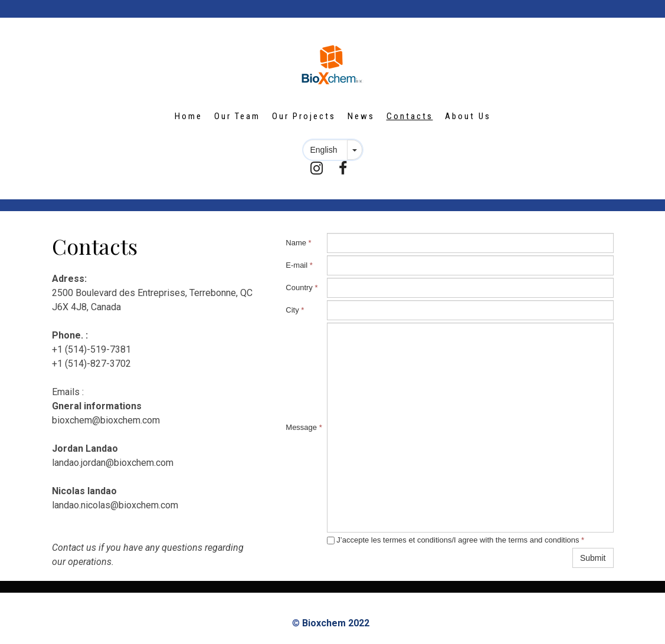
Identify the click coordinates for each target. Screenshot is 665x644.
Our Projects (304, 116)
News (361, 116)
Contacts (410, 116)
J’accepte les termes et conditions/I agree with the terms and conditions (456, 540)
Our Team (237, 116)
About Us (468, 116)
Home (189, 116)
